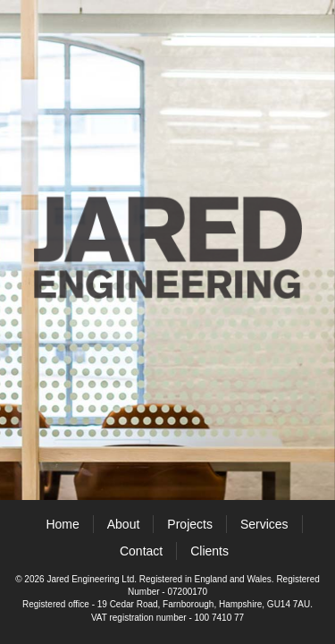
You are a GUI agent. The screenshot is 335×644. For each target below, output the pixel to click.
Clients (209, 551)
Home (62, 524)
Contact (141, 551)
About (124, 524)
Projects (190, 524)
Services (264, 524)
